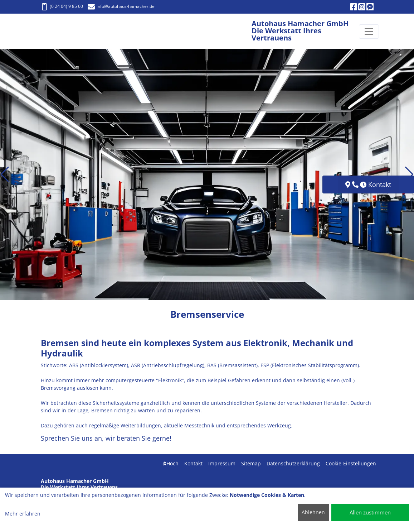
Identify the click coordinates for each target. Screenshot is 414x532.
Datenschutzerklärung (293, 463)
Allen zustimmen (370, 512)
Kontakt (193, 463)
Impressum (222, 463)
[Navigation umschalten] (369, 32)
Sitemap (251, 463)
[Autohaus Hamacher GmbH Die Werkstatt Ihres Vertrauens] (62, 31)
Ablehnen (313, 512)
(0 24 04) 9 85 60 (62, 6)
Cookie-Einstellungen (351, 463)
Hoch (171, 463)
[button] (5, 174)
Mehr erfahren (23, 514)
